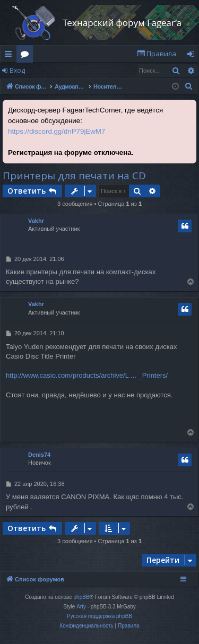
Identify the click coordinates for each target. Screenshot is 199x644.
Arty (81, 607)
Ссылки (10, 56)
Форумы (27, 56)
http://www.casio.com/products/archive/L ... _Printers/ (87, 375)
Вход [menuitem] (193, 56)
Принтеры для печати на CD (74, 176)
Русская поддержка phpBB (99, 616)
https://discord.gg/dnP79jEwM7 (57, 131)
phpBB (82, 597)
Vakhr (36, 221)
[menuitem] (157, 54)
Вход (17, 70)
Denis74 (39, 455)
